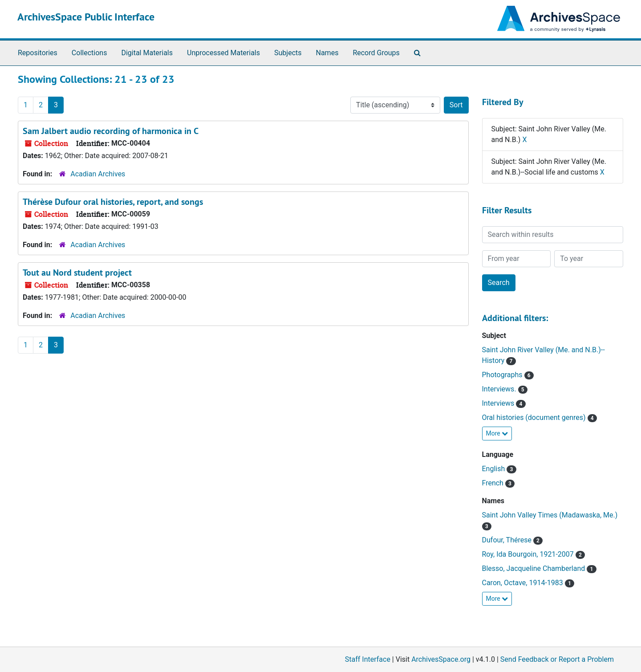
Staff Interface (368, 659)
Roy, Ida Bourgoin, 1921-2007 (529, 554)
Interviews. (500, 389)
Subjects (288, 53)
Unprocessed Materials (223, 53)
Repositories (38, 53)
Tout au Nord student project (77, 273)
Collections (89, 53)
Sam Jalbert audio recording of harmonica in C (111, 131)
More (497, 433)
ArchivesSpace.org (441, 659)
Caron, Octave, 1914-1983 (523, 583)
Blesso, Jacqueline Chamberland (535, 568)
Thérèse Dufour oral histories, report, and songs (113, 202)
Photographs (503, 375)
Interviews (499, 403)
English (495, 469)
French (494, 483)
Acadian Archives (98, 174)
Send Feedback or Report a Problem (557, 659)
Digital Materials (147, 53)
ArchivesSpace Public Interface (86, 17)
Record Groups (376, 53)
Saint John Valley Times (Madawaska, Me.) (550, 515)
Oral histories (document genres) (535, 417)
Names (327, 53)
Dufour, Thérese (508, 540)
